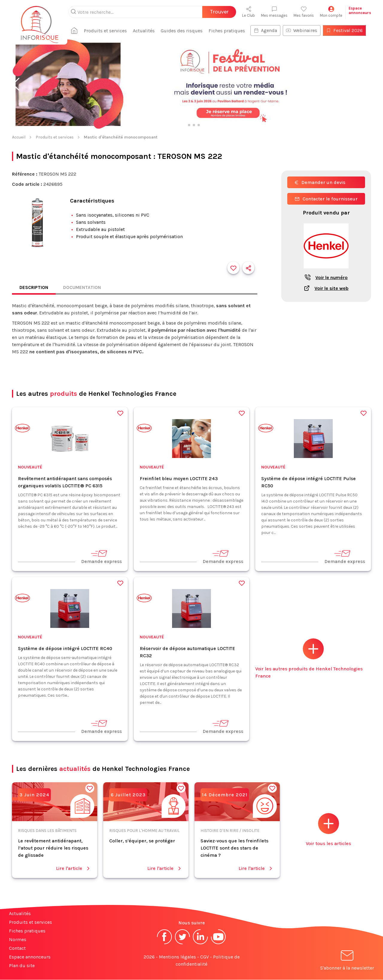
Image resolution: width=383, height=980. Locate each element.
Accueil (19, 137)
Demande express (101, 557)
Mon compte (331, 12)
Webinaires (304, 30)
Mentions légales (177, 957)
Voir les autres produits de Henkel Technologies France (309, 659)
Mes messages (274, 12)
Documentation (84, 288)
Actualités (146, 31)
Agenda (268, 30)
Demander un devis (320, 182)
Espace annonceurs (30, 957)
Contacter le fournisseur (326, 199)
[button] (16, 84)
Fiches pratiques (229, 31)
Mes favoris (304, 12)
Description (34, 288)
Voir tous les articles (328, 830)
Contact (17, 948)
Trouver (219, 12)
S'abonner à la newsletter (347, 962)
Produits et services (108, 31)
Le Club (249, 12)
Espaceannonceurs (360, 10)
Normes (18, 940)
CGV (205, 957)
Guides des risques (184, 31)
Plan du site (22, 966)
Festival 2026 (347, 30)
